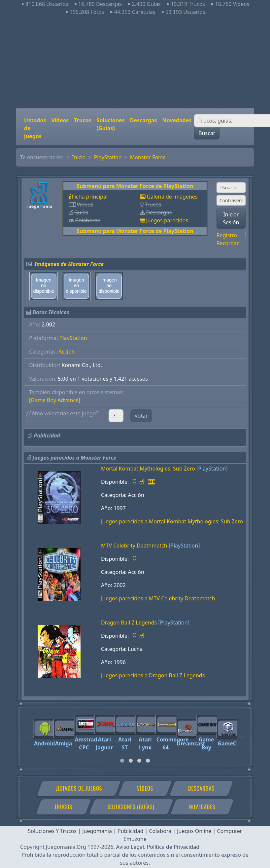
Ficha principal (90, 197)
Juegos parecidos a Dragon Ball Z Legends (153, 675)
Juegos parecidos (167, 220)
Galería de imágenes (172, 197)
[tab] (122, 761)
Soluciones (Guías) (111, 124)
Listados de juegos (35, 128)
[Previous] (28, 734)
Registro (227, 235)
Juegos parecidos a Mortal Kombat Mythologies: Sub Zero (172, 521)
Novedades (177, 120)
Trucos (83, 120)
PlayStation (108, 157)
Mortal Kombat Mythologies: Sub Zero (148, 469)
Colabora (160, 831)
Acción (67, 352)
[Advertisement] (135, 62)
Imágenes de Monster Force (69, 264)
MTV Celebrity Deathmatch (134, 546)
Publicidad (130, 831)
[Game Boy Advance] (55, 400)
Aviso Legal (130, 847)
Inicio (79, 157)
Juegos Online (194, 831)
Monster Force (148, 157)
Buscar (207, 133)
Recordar (228, 243)
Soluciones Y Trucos (52, 831)
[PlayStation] (212, 469)
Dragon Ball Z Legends (129, 623)
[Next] (242, 734)
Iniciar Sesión (231, 218)
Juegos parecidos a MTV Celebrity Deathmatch (158, 598)
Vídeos (60, 120)
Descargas (144, 120)
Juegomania (97, 831)
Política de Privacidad (173, 847)
